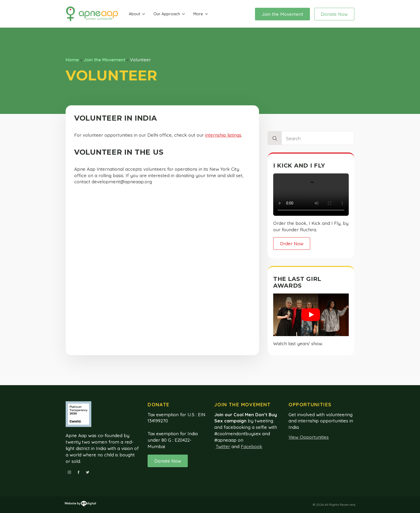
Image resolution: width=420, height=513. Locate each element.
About (134, 14)
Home (72, 60)
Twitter (223, 446)
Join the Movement (104, 60)
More (198, 14)
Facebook (252, 446)
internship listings (223, 135)
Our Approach (167, 14)
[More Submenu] (207, 14)
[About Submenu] (144, 14)
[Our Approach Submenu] (183, 14)
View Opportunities (309, 437)
